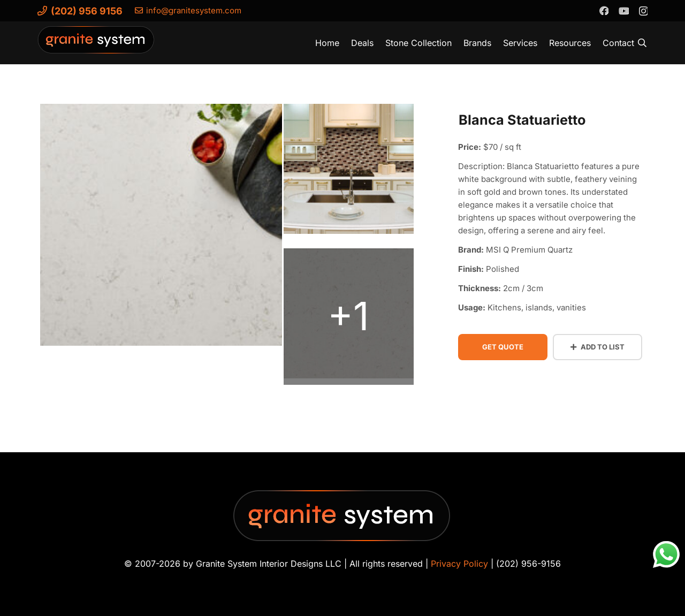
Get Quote (503, 347)
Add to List (598, 347)
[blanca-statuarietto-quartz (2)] (349, 172)
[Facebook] (604, 10)
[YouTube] (623, 10)
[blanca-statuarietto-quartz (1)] (349, 317)
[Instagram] (643, 11)
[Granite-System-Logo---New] (96, 45)
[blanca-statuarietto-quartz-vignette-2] (161, 228)
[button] (642, 43)
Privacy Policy (459, 564)
